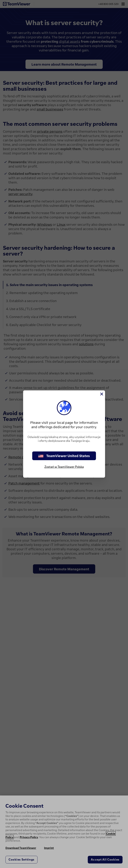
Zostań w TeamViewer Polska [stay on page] (64, 467)
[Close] (101, 394)
